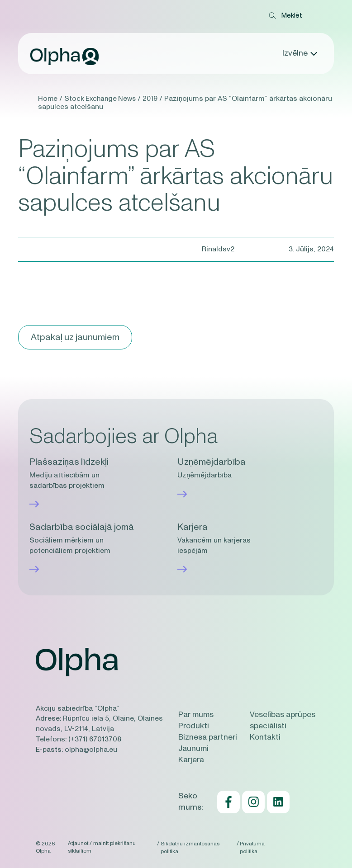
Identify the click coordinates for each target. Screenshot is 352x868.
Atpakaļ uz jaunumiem (76, 337)
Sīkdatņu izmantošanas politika (190, 847)
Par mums (197, 715)
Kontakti (265, 737)
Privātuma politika (254, 847)
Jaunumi (194, 749)
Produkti (194, 726)
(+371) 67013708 (95, 739)
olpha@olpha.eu (91, 749)
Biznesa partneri (208, 737)
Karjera (191, 760)
